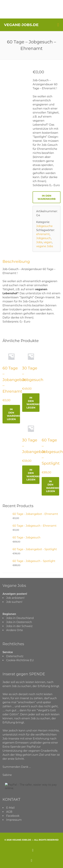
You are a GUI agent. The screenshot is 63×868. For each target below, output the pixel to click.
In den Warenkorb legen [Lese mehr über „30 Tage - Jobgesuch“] (33, 403)
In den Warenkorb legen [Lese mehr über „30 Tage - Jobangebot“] (33, 475)
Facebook (13, 816)
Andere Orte (15, 630)
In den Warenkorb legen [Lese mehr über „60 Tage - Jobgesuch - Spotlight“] (53, 486)
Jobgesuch (44, 238)
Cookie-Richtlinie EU (20, 660)
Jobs (39, 242)
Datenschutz (15, 656)
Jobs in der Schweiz (19, 626)
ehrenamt (43, 234)
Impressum (14, 820)
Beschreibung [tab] (16, 261)
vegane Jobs (45, 246)
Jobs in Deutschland (20, 618)
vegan (48, 242)
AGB (9, 812)
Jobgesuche (44, 226)
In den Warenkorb (47, 197)
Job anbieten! (15, 598)
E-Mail (10, 808)
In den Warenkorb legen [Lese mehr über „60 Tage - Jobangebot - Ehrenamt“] (13, 414)
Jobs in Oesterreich (19, 622)
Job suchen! (14, 602)
